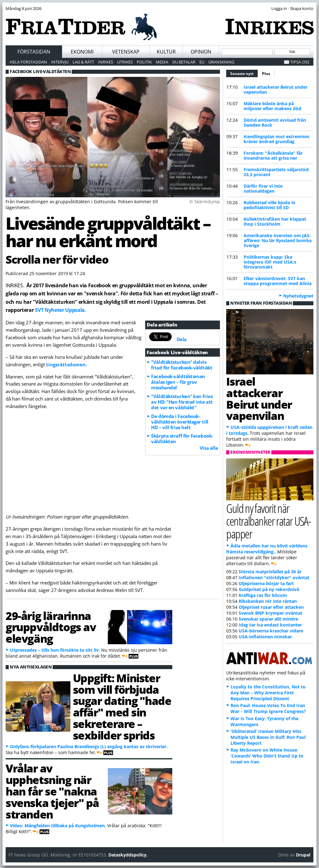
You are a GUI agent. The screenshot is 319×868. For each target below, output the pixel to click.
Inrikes (106, 62)
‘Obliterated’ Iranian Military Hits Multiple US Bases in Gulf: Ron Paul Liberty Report (268, 737)
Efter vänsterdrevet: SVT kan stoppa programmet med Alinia (278, 281)
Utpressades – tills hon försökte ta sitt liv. (55, 650)
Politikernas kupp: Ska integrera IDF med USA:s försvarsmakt (270, 262)
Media (162, 62)
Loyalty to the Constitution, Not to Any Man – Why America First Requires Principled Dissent (268, 693)
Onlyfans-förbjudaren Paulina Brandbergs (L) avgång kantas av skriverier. (89, 746)
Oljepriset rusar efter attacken (271, 607)
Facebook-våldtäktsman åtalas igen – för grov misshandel (178, 382)
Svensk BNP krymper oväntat (270, 613)
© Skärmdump (205, 202)
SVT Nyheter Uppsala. (60, 310)
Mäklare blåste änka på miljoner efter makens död (272, 106)
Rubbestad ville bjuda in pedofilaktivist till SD (269, 205)
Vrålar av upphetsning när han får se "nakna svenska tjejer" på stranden (52, 791)
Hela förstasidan (28, 62)
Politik (144, 62)
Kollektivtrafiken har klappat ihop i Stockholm (275, 221)
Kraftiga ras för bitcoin (263, 595)
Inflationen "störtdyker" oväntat (274, 577)
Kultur (166, 52)
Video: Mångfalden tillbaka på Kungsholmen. (58, 826)
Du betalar (184, 62)
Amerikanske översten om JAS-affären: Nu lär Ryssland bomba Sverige (278, 240)
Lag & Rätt (83, 62)
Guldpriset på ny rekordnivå (269, 589)
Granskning (221, 62)
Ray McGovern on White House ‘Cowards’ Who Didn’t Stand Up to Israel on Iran (267, 756)
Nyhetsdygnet (298, 296)
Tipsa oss (300, 62)
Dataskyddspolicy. (128, 855)
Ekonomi (82, 52)
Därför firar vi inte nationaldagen (263, 188)
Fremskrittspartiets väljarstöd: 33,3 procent (277, 172)
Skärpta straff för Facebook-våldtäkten (182, 439)
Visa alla (209, 448)
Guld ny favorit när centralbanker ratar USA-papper (268, 521)
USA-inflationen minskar (265, 637)
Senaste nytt (244, 73)
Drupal (303, 855)
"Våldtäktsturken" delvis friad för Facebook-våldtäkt (182, 365)
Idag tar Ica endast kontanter (270, 625)
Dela (182, 339)
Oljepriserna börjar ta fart (266, 583)
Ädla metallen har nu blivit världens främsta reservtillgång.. (267, 549)
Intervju (60, 62)
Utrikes (125, 62)
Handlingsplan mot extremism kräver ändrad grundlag (276, 139)
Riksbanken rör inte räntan (268, 601)
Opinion (201, 52)
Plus (266, 74)
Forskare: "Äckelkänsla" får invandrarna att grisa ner (273, 155)
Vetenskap (126, 52)
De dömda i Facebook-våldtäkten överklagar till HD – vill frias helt (180, 422)
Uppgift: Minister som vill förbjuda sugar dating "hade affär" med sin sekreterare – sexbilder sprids (122, 706)
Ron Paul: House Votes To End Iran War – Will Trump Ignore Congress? (268, 708)
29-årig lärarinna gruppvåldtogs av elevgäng (51, 627)
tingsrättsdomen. (67, 364)
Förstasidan (34, 52)
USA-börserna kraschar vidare (271, 631)
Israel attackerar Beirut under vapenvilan (276, 89)
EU (202, 62)
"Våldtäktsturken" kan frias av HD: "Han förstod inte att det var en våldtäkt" (182, 402)
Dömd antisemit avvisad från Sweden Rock (275, 122)
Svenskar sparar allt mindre (268, 619)
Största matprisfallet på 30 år (270, 572)
